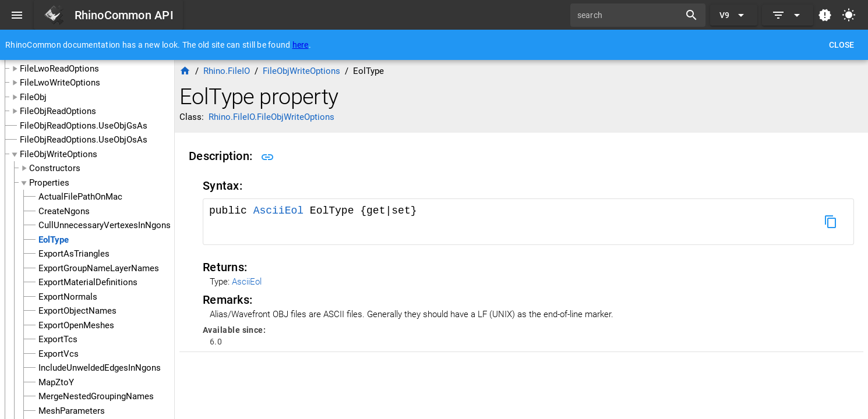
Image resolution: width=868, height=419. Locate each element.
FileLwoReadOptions (59, 69)
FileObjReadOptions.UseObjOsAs (84, 140)
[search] (629, 15)
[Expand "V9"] (734, 15)
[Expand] (788, 15)
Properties (49, 183)
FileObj (33, 97)
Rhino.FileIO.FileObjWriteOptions (271, 117)
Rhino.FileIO (227, 71)
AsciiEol (282, 211)
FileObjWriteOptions (59, 154)
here (301, 45)
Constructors (55, 168)
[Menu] (17, 15)
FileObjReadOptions (58, 111)
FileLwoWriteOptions (60, 83)
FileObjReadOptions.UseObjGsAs (84, 126)
